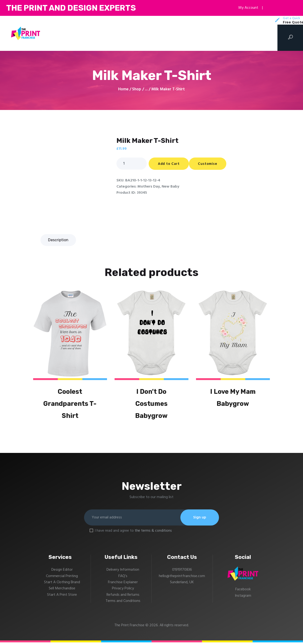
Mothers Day (149, 187)
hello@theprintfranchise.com (182, 578)
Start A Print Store (62, 596)
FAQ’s (123, 578)
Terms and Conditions (123, 603)
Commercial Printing (62, 578)
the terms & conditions (153, 532)
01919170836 (182, 572)
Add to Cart (169, 164)
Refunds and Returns (123, 596)
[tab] (58, 240)
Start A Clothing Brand (62, 584)
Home (123, 89)
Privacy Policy (123, 590)
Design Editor (62, 572)
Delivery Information (123, 572)
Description (58, 240)
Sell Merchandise (62, 590)
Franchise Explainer (123, 584)
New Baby (170, 187)
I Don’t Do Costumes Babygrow (151, 404)
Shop (137, 89)
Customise (209, 164)
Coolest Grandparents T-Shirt (70, 404)
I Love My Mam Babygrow (233, 398)
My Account (246, 8)
